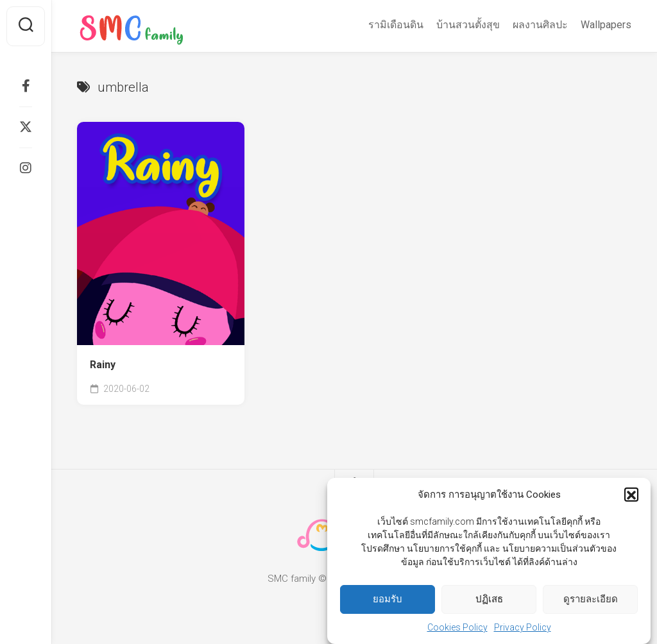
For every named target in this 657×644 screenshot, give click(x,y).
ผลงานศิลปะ (540, 25)
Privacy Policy (523, 631)
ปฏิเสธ (489, 602)
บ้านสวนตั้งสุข (468, 25)
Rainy (103, 365)
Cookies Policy (457, 631)
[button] (631, 498)
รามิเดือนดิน (396, 25)
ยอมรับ (388, 602)
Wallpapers (606, 25)
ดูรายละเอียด (591, 602)
